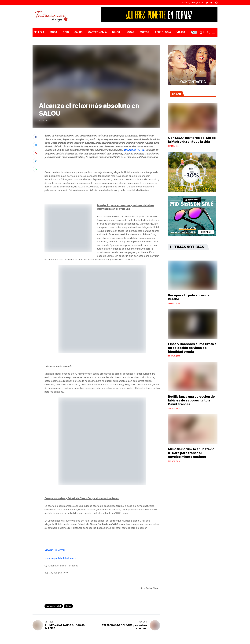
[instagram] (216, 3)
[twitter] (212, 3)
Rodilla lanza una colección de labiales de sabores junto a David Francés (191, 400)
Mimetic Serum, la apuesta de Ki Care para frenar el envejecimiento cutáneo (191, 453)
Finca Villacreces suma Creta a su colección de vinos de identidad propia (192, 348)
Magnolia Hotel (54, 606)
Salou (68, 606)
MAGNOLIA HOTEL (134, 150)
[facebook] (207, 3)
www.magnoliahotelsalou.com (61, 558)
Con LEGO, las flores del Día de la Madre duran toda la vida (192, 140)
